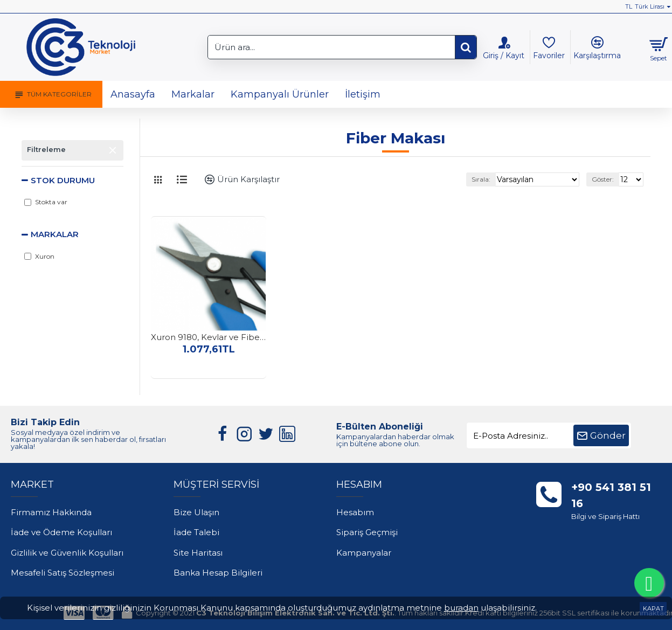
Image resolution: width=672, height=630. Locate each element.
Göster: (605, 179)
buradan (461, 608)
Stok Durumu (63, 180)
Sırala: (494, 179)
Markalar (55, 234)
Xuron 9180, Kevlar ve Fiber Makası (209, 337)
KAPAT (653, 608)
